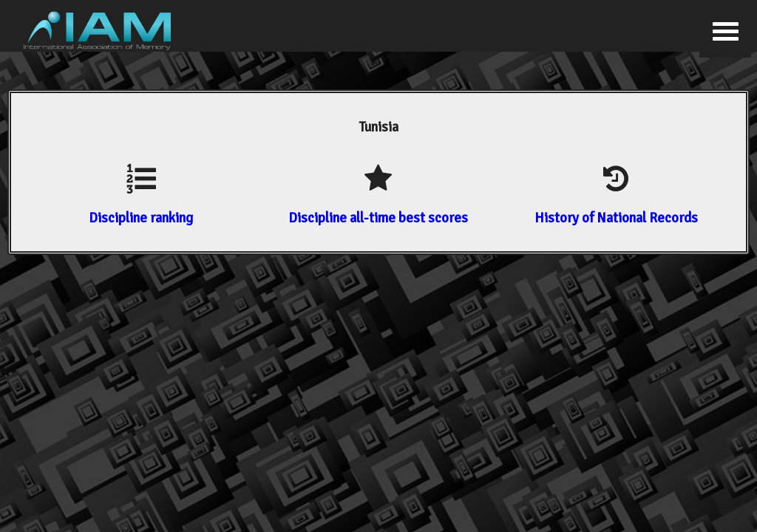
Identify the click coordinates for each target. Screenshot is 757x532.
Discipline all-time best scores (378, 218)
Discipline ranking (141, 218)
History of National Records (616, 218)
